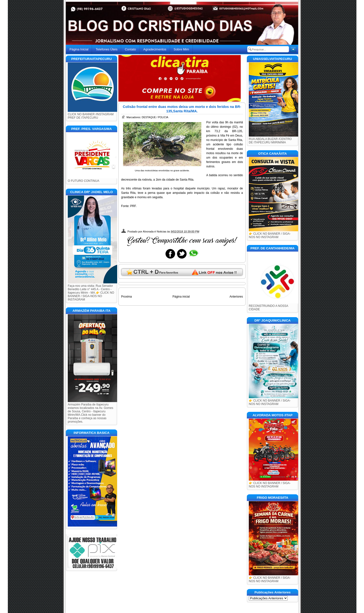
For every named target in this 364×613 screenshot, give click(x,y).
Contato (130, 49)
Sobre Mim (181, 49)
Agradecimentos (155, 49)
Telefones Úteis (107, 49)
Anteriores (236, 297)
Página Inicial (79, 49)
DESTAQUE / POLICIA (155, 117)
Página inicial (181, 297)
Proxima (126, 297)
